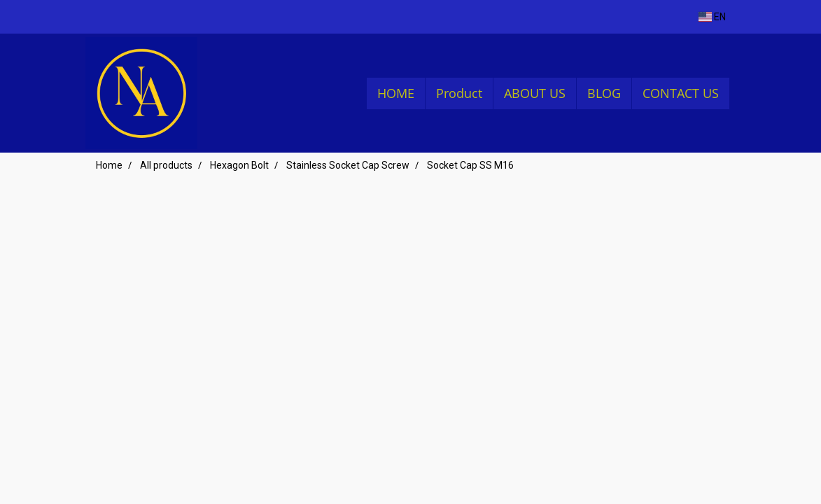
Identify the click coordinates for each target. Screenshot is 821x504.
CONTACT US (681, 93)
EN (712, 17)
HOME (396, 93)
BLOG (604, 93)
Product (459, 93)
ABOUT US (535, 93)
